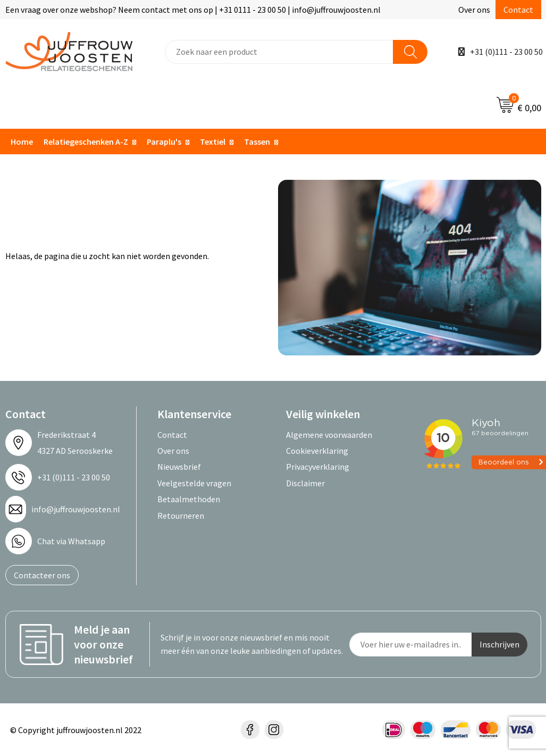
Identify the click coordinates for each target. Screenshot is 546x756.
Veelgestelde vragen (194, 483)
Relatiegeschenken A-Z (86, 142)
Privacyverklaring (318, 467)
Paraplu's (164, 142)
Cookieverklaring (317, 451)
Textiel (213, 142)
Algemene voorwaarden (329, 435)
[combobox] (279, 52)
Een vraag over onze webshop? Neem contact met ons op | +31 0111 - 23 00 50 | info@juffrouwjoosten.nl (193, 10)
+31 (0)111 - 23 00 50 (506, 52)
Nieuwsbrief (179, 467)
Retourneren (181, 516)
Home (22, 142)
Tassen (257, 142)
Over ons (474, 10)
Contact (518, 10)
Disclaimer (305, 483)
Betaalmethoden (189, 499)
